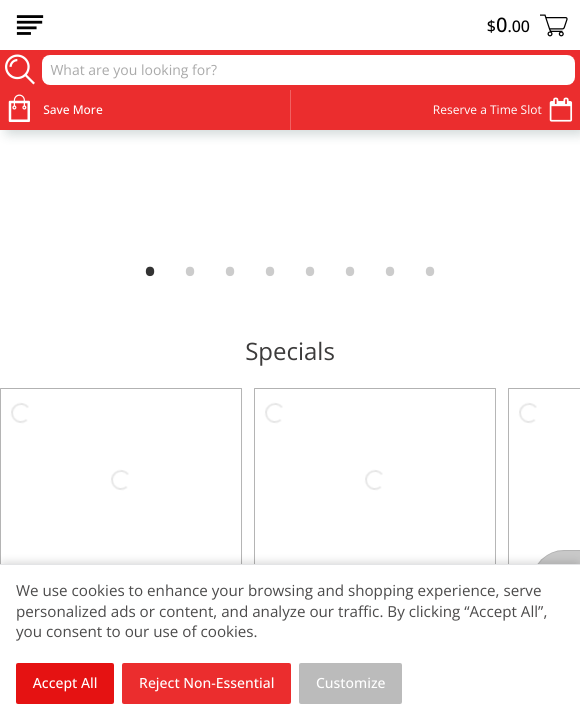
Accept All (65, 683)
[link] (290, 193)
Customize (351, 683)
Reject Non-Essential (206, 683)
